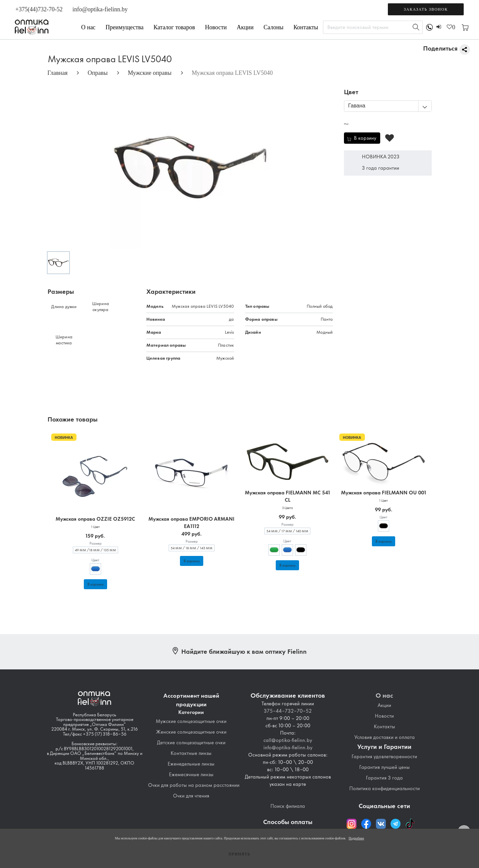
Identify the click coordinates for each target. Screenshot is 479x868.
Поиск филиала (288, 806)
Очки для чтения (191, 796)
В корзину (95, 584)
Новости (216, 27)
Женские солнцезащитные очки (191, 732)
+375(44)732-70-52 (39, 9)
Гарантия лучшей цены (385, 767)
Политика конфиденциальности (385, 788)
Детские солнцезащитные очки (191, 743)
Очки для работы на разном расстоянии (194, 785)
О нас (88, 27)
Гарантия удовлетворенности (384, 757)
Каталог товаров (174, 27)
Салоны (273, 27)
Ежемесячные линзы (191, 775)
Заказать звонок (426, 9)
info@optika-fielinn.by (100, 9)
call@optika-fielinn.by (288, 740)
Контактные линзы (191, 753)
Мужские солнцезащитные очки (191, 721)
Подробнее (356, 838)
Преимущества (124, 27)
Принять (239, 854)
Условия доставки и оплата (385, 737)
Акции (245, 27)
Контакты (306, 27)
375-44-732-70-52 (288, 711)
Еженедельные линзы (191, 764)
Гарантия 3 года (384, 778)
